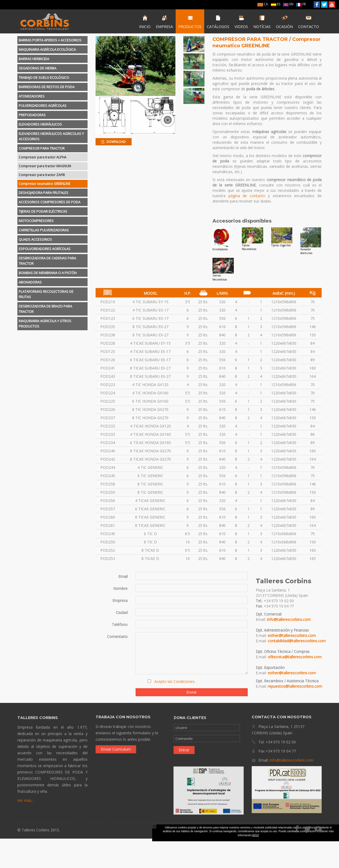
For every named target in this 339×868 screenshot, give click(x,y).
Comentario (117, 637)
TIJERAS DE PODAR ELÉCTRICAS (43, 211)
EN (288, 4)
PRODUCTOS (190, 22)
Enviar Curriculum (116, 746)
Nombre (120, 588)
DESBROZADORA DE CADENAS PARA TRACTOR (47, 261)
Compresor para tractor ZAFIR (42, 175)
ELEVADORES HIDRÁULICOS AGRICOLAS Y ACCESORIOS (51, 136)
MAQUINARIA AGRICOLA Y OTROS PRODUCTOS (45, 324)
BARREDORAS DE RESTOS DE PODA (47, 87)
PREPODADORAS (32, 115)
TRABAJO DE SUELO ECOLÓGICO (44, 77)
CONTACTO (309, 22)
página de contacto (247, 196)
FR (301, 4)
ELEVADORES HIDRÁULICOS (40, 124)
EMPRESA (164, 22)
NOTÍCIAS (262, 22)
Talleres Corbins (45, 21)
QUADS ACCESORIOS (35, 239)
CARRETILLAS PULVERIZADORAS (44, 230)
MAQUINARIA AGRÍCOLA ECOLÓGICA (47, 49)
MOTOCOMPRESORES (36, 221)
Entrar (184, 753)
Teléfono (120, 624)
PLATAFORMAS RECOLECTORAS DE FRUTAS (46, 294)
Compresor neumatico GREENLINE (44, 184)
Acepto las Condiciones (174, 681)
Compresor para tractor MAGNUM (45, 166)
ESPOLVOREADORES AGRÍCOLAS (45, 249)
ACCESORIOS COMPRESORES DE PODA (50, 202)
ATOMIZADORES (32, 96)
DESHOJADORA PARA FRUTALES (44, 193)
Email (123, 576)
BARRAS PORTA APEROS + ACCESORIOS (50, 40)
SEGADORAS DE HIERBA (38, 68)
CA (263, 4)
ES (276, 4)
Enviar (192, 692)
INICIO (145, 22)
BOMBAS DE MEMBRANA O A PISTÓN (48, 273)
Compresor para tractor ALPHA (43, 157)
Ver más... (26, 803)
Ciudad (122, 612)
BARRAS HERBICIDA (34, 59)
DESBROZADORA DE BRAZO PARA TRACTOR (45, 309)
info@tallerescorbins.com (289, 619)
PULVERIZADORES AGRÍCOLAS (43, 106)
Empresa (120, 600)
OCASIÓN (284, 22)
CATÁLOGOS (218, 22)
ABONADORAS (30, 282)
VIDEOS (241, 22)
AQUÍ (255, 835)
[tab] (52, 40)
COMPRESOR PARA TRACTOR (42, 148)
